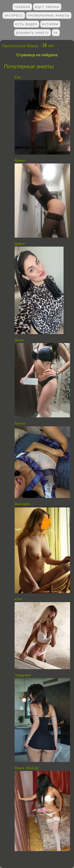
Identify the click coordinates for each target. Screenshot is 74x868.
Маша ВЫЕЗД (27, 768)
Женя (19, 340)
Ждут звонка (47, 7)
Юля (19, 599)
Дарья (20, 244)
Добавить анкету (33, 33)
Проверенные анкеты (49, 15)
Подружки (23, 675)
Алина (20, 424)
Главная (22, 7)
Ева (18, 77)
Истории (50, 24)
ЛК (56, 33)
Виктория (23, 504)
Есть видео (26, 24)
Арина (20, 161)
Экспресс (14, 15)
